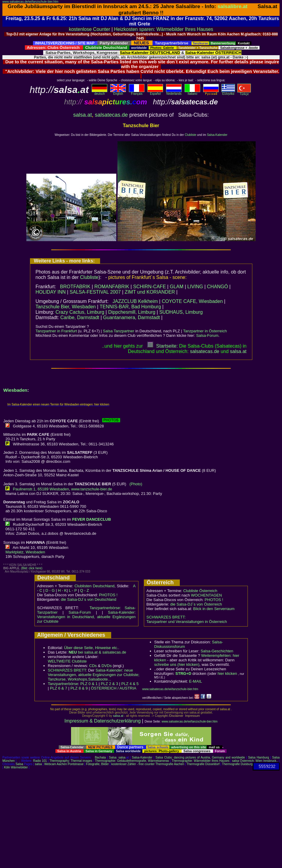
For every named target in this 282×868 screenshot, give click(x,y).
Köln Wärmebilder (16, 767)
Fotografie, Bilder (97, 764)
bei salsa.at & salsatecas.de (97, 652)
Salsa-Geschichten (217, 651)
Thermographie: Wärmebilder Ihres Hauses (201, 761)
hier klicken (227, 673)
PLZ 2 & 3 (109, 684)
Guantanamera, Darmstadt (131, 317)
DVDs (107, 666)
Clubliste (190, 135)
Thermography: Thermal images (71, 761)
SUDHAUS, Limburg (181, 312)
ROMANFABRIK (112, 287)
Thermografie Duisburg (237, 764)
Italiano (192, 92)
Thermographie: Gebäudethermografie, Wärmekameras (132, 761)
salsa (122, 757)
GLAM (177, 287)
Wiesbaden (15, 390)
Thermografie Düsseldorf (203, 764)
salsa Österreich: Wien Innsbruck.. (255, 761)
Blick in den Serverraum (214, 609)
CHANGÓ (218, 287)
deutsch (99, 92)
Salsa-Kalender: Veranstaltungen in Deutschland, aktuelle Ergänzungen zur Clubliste (86, 617)
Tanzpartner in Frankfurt (56, 331)
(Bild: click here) (32, 568)
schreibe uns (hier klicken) (177, 664)
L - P (73, 590)
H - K (62, 590)
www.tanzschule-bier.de (92, 489)
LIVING (195, 287)
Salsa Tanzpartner (119, 331)
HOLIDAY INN (51, 292)
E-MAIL (196, 681)
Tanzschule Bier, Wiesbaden (66, 307)
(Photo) (136, 484)
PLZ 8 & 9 (79, 688)
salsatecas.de (111, 115)
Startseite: (162, 346)
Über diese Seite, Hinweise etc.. (92, 648)
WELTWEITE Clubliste (67, 661)
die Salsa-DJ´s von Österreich (196, 604)
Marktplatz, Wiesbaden (25, 552)
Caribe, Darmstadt (80, 317)
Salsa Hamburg (259, 757)
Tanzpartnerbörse (63, 684)
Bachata (100, 757)
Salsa (113, 757)
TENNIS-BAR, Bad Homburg (131, 307)
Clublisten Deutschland (94, 586)
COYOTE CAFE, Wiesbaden (192, 301)
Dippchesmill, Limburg (132, 312)
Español (155, 92)
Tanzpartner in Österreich (205, 331)
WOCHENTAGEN (206, 595)
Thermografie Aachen (170, 764)
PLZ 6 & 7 (59, 688)
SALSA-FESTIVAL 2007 (95, 292)
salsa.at (82, 115)
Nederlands (174, 92)
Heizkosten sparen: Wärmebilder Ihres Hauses (164, 29)
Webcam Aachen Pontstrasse (64, 764)
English (118, 92)
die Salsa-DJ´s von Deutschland (89, 599)
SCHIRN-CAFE (149, 287)
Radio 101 (40, 761)
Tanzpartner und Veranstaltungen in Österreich (187, 622)
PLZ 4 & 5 (130, 684)
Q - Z (85, 590)
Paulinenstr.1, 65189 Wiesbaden (41, 489)
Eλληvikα (228, 92)
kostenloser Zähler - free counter (133, 764)
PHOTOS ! (108, 595)
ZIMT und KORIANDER (150, 292)
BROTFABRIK (75, 287)
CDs (93, 666)
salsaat (238, 351)
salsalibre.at (233, 6)
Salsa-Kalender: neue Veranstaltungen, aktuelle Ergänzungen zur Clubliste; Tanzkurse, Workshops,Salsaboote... (94, 675)
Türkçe (244, 93)
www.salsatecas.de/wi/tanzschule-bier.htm (30, 2)
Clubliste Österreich (200, 591)
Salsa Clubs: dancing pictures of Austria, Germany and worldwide (200, 757)
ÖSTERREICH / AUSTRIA (114, 688)
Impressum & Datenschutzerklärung (102, 721)
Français (137, 92)
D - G (50, 590)
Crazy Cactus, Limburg (80, 312)
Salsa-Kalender (217, 135)
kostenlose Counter (90, 29)
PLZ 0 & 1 (89, 684)
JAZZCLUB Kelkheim (135, 301)
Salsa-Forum (207, 335)
